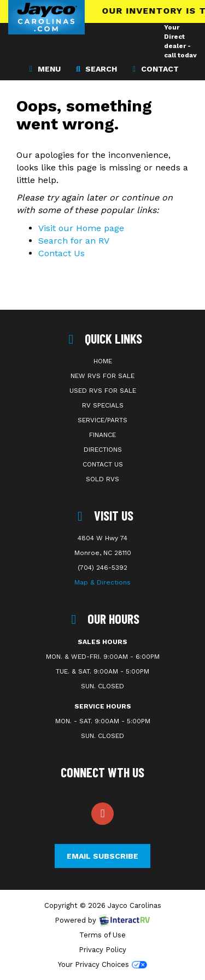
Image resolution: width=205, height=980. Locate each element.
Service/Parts (102, 420)
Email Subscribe (102, 856)
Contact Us (61, 253)
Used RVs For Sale (103, 391)
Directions (103, 450)
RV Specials (103, 405)
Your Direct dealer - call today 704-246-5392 (180, 55)
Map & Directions (102, 582)
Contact (154, 68)
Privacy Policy (102, 950)
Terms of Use (102, 935)
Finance (102, 435)
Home (103, 361)
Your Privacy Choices (102, 964)
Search (95, 68)
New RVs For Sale (102, 376)
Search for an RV (74, 241)
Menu (47, 68)
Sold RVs (102, 479)
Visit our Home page (81, 228)
